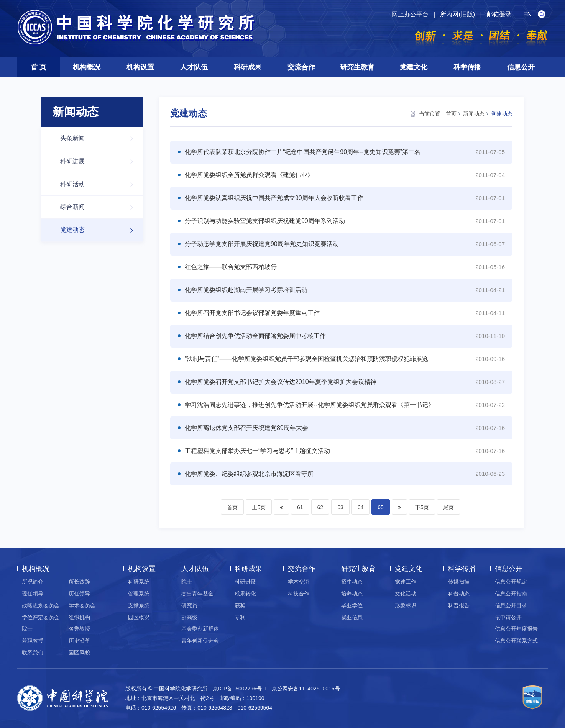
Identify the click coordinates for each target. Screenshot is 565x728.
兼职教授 (33, 641)
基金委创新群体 (200, 629)
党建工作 (406, 582)
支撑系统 (139, 605)
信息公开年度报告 (516, 629)
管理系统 (139, 594)
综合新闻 (101, 207)
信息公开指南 (511, 594)
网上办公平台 (410, 14)
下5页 (422, 507)
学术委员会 (82, 605)
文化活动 (406, 594)
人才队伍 (194, 67)
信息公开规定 (511, 582)
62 (320, 507)
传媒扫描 (459, 582)
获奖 (240, 605)
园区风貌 (79, 653)
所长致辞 (79, 582)
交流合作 (301, 67)
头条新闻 (101, 139)
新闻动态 (474, 114)
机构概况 (87, 67)
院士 (27, 629)
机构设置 (140, 67)
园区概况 (139, 617)
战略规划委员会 (41, 605)
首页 (451, 114)
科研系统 (139, 582)
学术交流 (299, 582)
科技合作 (299, 594)
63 (340, 507)
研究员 (189, 605)
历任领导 (79, 594)
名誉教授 (79, 629)
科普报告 (459, 605)
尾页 (448, 507)
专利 (240, 617)
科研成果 (248, 67)
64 (361, 507)
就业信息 (352, 617)
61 (300, 507)
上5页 (259, 507)
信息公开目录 (511, 605)
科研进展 (101, 162)
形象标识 (406, 605)
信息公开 (521, 67)
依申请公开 (508, 617)
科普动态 (459, 594)
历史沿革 (79, 641)
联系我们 (33, 653)
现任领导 (33, 594)
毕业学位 (352, 605)
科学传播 (467, 67)
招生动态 (352, 582)
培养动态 (352, 594)
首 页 (39, 67)
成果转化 (245, 594)
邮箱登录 (499, 14)
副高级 (189, 617)
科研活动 (101, 184)
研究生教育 (357, 67)
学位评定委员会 (41, 617)
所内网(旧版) (457, 14)
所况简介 (33, 582)
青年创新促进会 (200, 641)
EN (527, 14)
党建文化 (414, 67)
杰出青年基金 (197, 594)
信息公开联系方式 (516, 641)
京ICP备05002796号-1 (240, 689)
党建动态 (101, 230)
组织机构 (79, 617)
